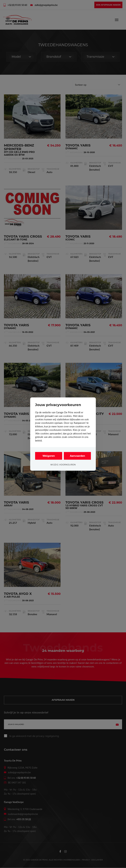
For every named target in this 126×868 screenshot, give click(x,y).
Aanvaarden (77, 456)
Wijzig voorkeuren (63, 465)
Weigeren (49, 456)
